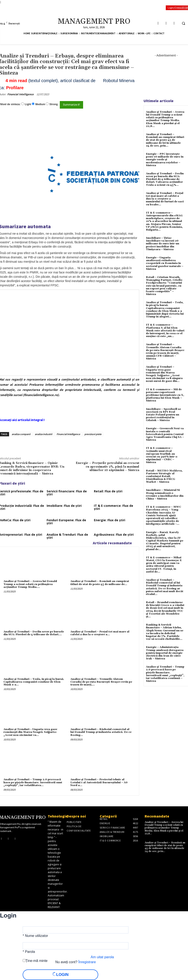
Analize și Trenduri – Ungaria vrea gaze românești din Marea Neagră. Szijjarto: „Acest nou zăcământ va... (30, 732)
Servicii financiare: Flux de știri (67, 493)
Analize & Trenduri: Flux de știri (67, 536)
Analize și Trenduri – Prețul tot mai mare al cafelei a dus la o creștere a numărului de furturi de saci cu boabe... (165, 199)
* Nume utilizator (35, 936)
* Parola (29, 952)
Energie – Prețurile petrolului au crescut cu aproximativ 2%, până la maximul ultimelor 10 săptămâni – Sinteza (107, 467)
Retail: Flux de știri (108, 491)
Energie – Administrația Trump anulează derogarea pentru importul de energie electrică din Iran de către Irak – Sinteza (165, 653)
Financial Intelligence (21, 94)
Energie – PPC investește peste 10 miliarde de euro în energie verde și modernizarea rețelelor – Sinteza (165, 160)
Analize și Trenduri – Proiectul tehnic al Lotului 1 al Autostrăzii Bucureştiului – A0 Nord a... (99, 782)
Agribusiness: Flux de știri (114, 534)
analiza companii (21, 434)
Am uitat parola (102, 957)
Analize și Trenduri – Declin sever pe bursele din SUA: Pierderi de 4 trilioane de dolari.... (34, 633)
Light (28, 104)
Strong (54, 104)
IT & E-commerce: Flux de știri (114, 507)
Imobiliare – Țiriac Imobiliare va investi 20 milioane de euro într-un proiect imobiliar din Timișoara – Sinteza (163, 244)
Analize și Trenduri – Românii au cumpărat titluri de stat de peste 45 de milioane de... (100, 583)
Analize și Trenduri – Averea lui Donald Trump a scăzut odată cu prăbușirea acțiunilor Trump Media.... (30, 584)
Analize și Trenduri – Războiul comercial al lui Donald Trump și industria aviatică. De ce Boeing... (101, 732)
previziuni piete (93, 434)
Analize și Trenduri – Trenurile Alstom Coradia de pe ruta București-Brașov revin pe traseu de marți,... (101, 682)
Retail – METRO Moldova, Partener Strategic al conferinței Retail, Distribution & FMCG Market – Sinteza (164, 476)
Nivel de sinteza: (10, 104)
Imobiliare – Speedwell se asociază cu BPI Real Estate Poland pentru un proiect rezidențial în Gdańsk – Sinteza (163, 415)
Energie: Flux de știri (110, 520)
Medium (40, 104)
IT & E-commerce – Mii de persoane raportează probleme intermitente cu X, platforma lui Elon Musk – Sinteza (165, 395)
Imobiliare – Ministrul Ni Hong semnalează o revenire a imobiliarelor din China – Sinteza (165, 494)
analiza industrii (43, 434)
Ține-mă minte (36, 961)
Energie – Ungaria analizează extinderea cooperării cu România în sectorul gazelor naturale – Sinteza (165, 263)
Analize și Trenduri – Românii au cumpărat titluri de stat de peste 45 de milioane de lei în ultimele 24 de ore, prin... (165, 140)
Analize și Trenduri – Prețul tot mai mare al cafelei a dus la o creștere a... (100, 633)
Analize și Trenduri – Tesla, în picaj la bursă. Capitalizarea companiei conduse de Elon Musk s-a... (34, 682)
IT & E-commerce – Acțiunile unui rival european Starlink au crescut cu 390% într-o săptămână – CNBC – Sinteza (162, 455)
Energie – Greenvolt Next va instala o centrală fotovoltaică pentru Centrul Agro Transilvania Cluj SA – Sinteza (165, 434)
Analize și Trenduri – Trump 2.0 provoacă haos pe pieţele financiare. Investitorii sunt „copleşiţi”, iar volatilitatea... (33, 782)
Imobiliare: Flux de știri (64, 506)
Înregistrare (87, 962)
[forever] (24, 960)
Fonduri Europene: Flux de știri (66, 522)
